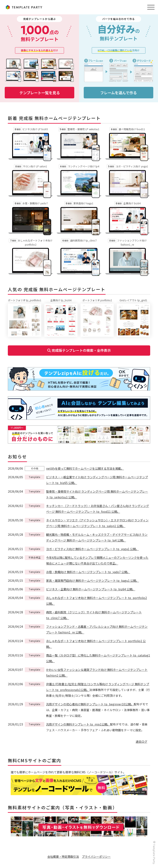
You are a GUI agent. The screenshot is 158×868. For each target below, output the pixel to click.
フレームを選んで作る (118, 93)
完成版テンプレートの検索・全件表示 (79, 351)
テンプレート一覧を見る (40, 93)
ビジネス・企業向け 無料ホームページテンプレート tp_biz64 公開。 (91, 589)
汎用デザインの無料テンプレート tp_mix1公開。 (78, 724)
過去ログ (142, 742)
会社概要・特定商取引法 (63, 857)
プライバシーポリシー (96, 857)
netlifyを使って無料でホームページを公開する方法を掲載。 (85, 469)
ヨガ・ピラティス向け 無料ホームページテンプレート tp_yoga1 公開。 (92, 549)
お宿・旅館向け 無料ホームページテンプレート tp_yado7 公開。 (88, 572)
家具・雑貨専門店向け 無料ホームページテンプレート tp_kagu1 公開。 (92, 581)
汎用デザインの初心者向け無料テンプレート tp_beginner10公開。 (90, 704)
